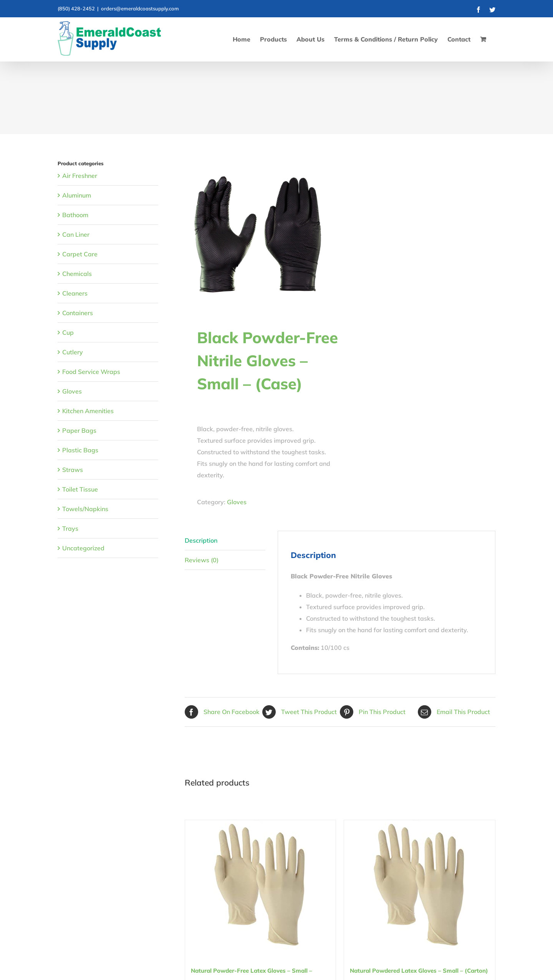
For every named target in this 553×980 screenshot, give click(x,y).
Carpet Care (80, 254)
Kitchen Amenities (88, 411)
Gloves (237, 502)
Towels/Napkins (85, 509)
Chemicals (77, 274)
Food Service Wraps (91, 372)
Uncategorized (83, 548)
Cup (68, 332)
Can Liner (76, 234)
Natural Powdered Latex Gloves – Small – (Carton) (419, 971)
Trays (70, 528)
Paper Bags (79, 430)
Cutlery (73, 352)
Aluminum (77, 195)
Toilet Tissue (80, 489)
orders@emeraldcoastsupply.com (140, 8)
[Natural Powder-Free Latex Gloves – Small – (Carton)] (261, 886)
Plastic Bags (80, 450)
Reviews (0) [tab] (202, 560)
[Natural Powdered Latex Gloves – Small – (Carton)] (420, 886)
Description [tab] (201, 540)
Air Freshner (80, 176)
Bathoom (75, 215)
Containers (78, 313)
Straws (73, 470)
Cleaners (75, 293)
